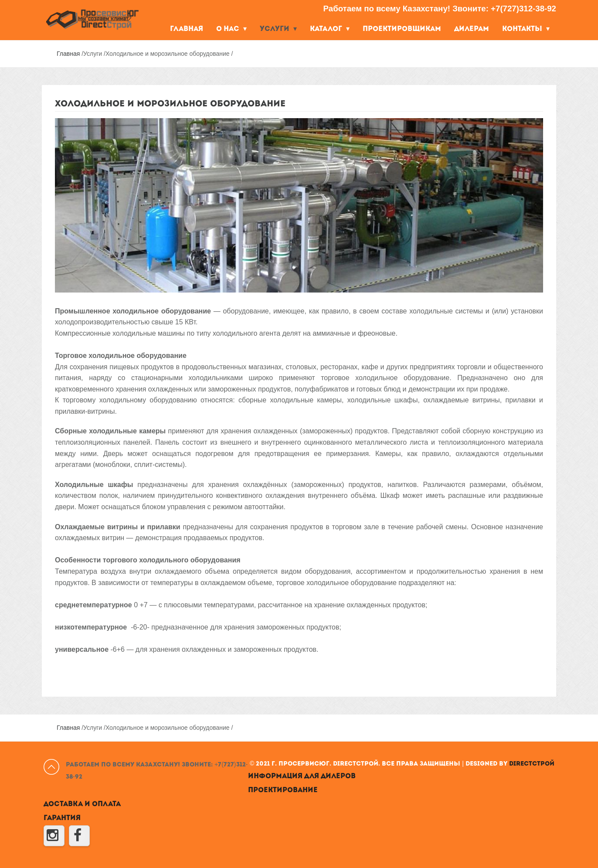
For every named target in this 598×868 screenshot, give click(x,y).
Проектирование (283, 790)
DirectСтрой (532, 764)
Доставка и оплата (82, 804)
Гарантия (62, 818)
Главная (187, 29)
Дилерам (472, 29)
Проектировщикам (402, 29)
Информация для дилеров (302, 776)
